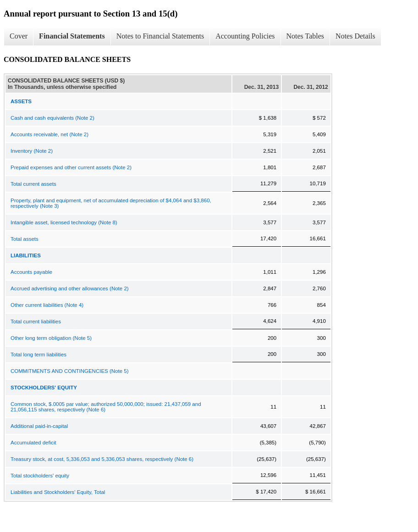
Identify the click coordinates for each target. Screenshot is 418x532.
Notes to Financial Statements (160, 36)
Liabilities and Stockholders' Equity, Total (58, 492)
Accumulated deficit (33, 443)
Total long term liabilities (38, 355)
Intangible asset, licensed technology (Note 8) (64, 222)
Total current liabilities (36, 321)
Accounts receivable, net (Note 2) (49, 134)
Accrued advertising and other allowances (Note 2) (70, 288)
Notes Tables (305, 36)
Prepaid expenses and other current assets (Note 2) (71, 167)
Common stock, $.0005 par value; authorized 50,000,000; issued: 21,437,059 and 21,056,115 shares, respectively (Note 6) (106, 407)
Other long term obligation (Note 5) (51, 338)
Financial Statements (72, 36)
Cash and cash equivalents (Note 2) (52, 118)
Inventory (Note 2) (32, 151)
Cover (19, 36)
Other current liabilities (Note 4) (47, 305)
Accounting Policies (245, 36)
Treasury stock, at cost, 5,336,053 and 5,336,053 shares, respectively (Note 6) (102, 459)
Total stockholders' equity (40, 476)
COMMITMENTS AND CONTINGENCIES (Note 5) (70, 371)
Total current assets (33, 184)
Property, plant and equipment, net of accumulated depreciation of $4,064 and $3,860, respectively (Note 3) (111, 203)
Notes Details (355, 36)
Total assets (25, 239)
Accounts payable (31, 272)
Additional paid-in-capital (39, 426)
